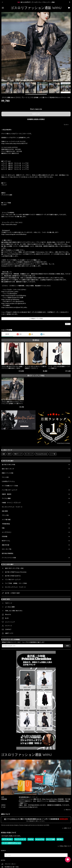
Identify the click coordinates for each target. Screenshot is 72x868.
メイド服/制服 (6, 520)
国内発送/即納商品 (8, 553)
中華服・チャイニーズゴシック (11, 503)
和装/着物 (5, 511)
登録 (67, 646)
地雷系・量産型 (7, 494)
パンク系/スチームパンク (10, 490)
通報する (68, 324)
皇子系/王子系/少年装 (9, 465)
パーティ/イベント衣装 (9, 558)
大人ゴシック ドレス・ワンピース (12, 507)
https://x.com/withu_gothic (10, 292)
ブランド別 (5, 515)
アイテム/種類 (6, 498)
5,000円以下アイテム (8, 481)
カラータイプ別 (7, 549)
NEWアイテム (6, 541)
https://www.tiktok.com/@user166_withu (14, 307)
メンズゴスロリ (7, 532)
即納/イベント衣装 (8, 473)
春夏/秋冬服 (6, 545)
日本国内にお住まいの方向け (36, 119)
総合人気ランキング (8, 469)
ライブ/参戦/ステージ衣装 (10, 486)
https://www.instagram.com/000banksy (14, 296)
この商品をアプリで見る (36, 319)
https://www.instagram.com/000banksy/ (14, 234)
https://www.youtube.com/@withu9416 (14, 303)
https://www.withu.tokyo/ (9, 224)
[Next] (70, 47)
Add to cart (36, 114)
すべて (7, 334)
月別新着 (5, 537)
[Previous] (2, 47)
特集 (3, 528)
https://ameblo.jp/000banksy (10, 300)
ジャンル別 (5, 477)
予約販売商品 (6, 524)
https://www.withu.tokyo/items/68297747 (14, 144)
